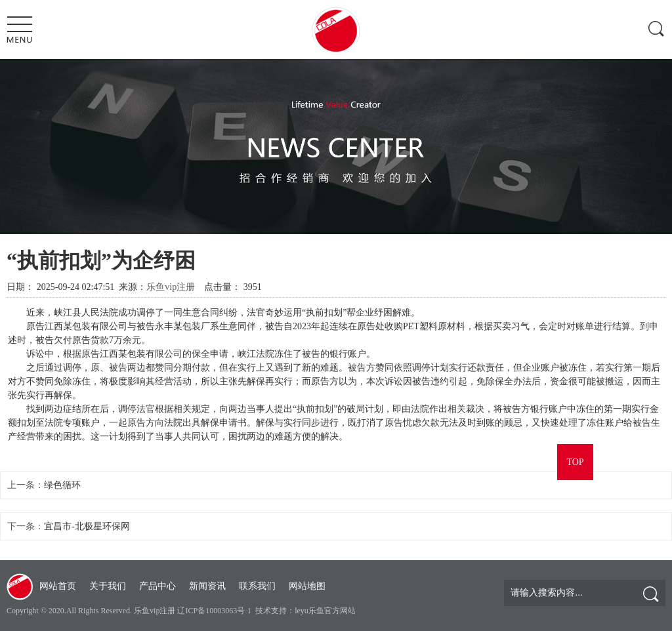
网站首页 (58, 586)
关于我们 (108, 586)
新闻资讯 (207, 586)
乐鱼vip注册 (171, 287)
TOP (575, 462)
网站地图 (307, 586)
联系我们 (257, 586)
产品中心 (157, 586)
